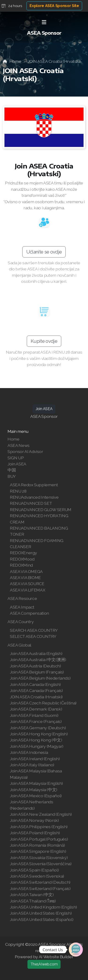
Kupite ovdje (44, 343)
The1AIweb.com (44, 964)
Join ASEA (44, 409)
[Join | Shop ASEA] (76, 950)
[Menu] (44, 22)
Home (15, 61)
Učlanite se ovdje (44, 253)
